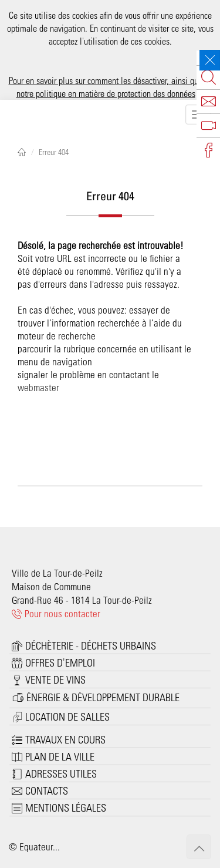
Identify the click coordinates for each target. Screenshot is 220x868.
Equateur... (40, 846)
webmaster (38, 387)
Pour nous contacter (56, 613)
